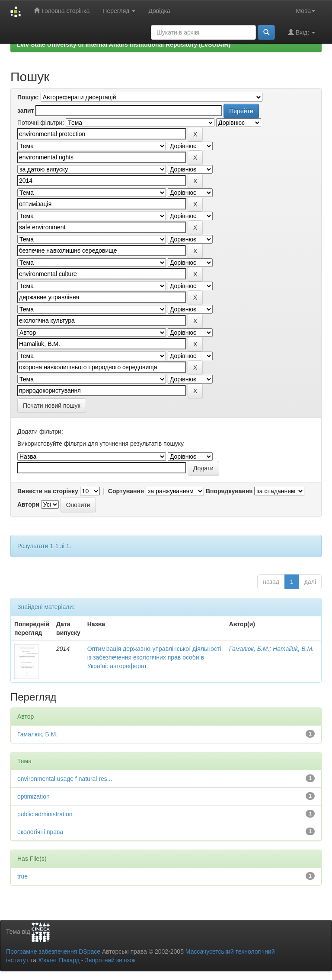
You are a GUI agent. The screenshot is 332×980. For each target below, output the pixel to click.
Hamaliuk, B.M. (293, 649)
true (22, 876)
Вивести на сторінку (48, 491)
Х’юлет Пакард (59, 960)
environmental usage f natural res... (65, 779)
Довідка (159, 11)
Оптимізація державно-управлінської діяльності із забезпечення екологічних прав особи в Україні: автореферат (154, 657)
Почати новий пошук (52, 406)
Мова (305, 11)
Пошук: (28, 97)
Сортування (126, 491)
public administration (45, 814)
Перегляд (119, 11)
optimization (34, 796)
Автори (28, 504)
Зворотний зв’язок (110, 960)
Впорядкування (229, 491)
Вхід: (302, 32)
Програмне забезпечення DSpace (53, 951)
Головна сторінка (62, 11)
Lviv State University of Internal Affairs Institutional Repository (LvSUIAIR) (124, 44)
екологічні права (40, 832)
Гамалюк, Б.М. (249, 649)
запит (26, 111)
